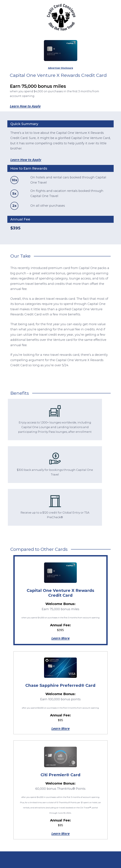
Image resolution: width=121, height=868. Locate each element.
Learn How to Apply (25, 106)
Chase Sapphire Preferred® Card (60, 685)
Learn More (60, 638)
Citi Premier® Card (60, 775)
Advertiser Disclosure (61, 68)
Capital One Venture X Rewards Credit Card (60, 593)
